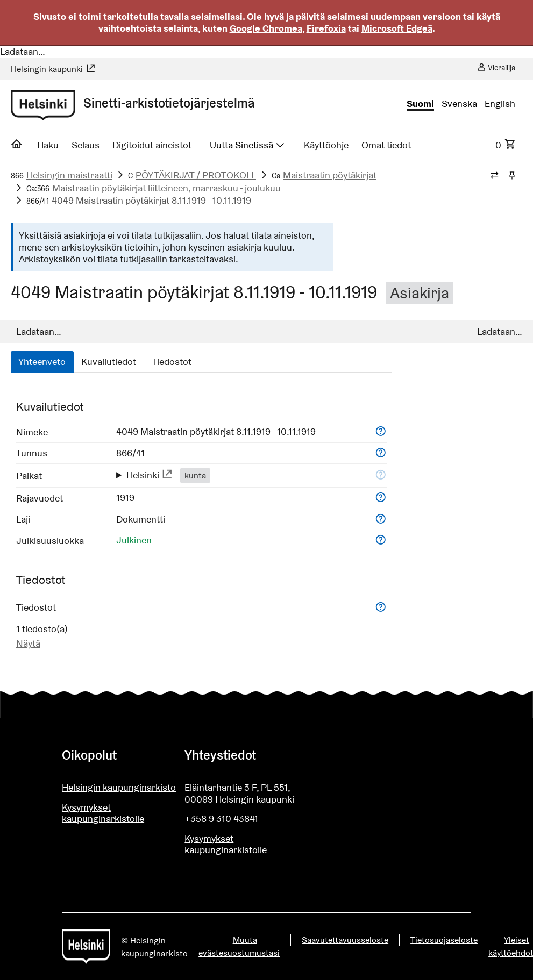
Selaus (86, 145)
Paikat (29, 475)
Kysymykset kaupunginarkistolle (103, 813)
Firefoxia (326, 28)
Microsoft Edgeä (397, 28)
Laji (23, 519)
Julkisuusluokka (50, 541)
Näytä (28, 643)
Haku (48, 145)
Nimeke (32, 432)
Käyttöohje (326, 145)
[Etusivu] (17, 147)
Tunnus (32, 453)
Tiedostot (172, 362)
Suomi (420, 104)
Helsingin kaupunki (53, 69)
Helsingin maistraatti (69, 175)
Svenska (459, 104)
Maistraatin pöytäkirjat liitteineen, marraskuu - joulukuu (166, 188)
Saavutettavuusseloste (345, 940)
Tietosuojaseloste (444, 940)
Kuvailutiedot (109, 362)
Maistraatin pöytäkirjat (330, 175)
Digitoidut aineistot (152, 145)
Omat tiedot (386, 145)
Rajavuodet (40, 498)
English (500, 104)
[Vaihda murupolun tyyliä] (495, 176)
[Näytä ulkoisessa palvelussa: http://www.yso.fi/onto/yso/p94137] (168, 475)
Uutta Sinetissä (248, 145)
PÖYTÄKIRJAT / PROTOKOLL (196, 175)
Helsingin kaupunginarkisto (119, 787)
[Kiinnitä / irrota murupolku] (512, 176)
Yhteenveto (42, 362)
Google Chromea (266, 28)
